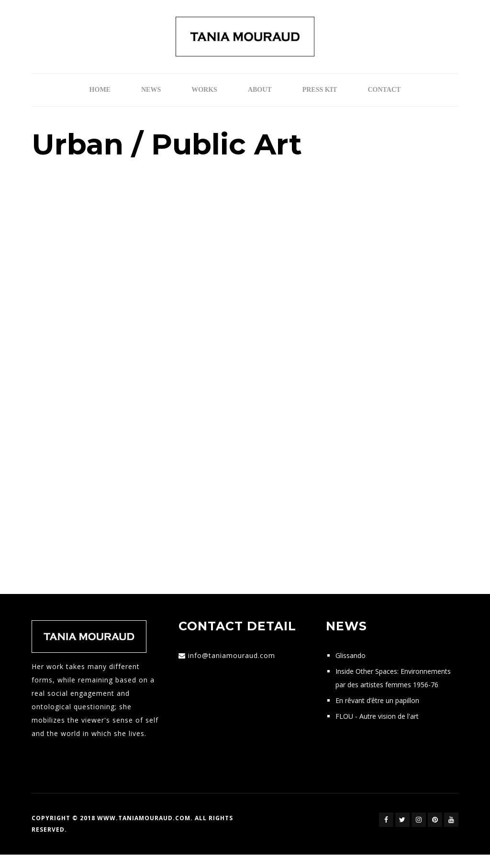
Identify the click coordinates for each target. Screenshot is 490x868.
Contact (384, 90)
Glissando (351, 655)
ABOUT (260, 90)
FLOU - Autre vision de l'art (377, 716)
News (151, 90)
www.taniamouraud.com (144, 818)
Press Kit (320, 90)
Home (100, 90)
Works (204, 90)
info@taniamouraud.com (232, 655)
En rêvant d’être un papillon (377, 700)
